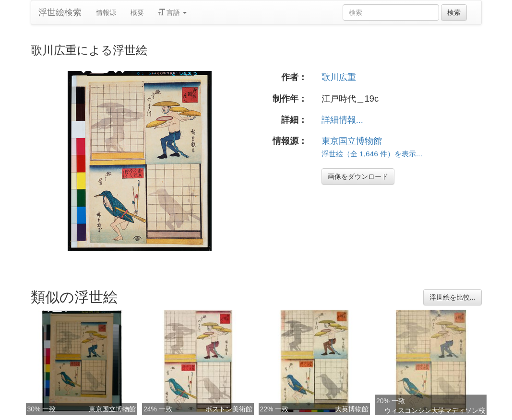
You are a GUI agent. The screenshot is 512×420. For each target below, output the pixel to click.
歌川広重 (339, 77)
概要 (137, 12)
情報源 (106, 12)
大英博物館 (352, 409)
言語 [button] (173, 12)
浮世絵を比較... (452, 297)
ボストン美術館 (229, 409)
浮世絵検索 (60, 12)
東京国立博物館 (352, 141)
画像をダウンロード (358, 176)
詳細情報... (342, 120)
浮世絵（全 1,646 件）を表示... (372, 154)
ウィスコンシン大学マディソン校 (435, 410)
